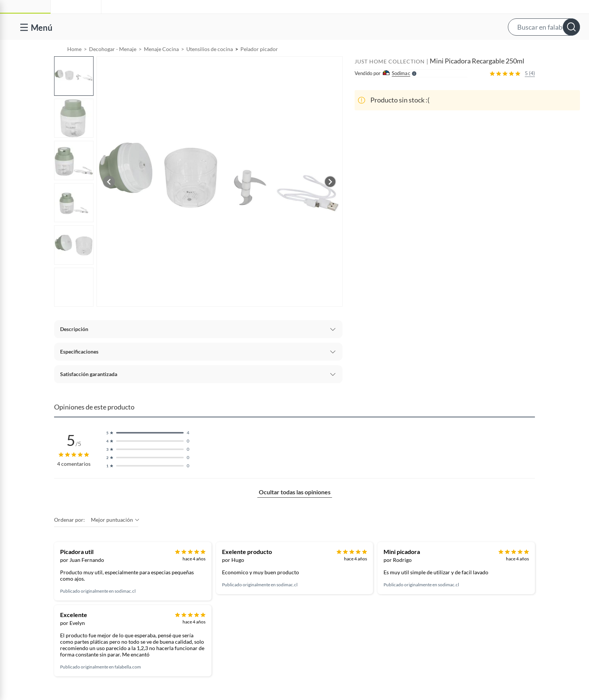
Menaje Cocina (161, 68)
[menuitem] (420, 50)
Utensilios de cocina (210, 68)
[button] (302, 27)
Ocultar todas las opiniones (295, 511)
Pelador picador (259, 68)
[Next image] (330, 201)
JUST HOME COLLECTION (390, 81)
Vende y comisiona (475, 50)
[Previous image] (109, 201)
